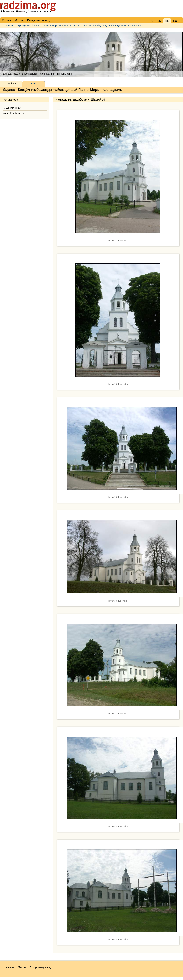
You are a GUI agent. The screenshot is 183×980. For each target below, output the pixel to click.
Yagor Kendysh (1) (13, 113)
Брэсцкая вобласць (29, 25)
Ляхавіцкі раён (52, 25)
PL (151, 21)
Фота (34, 83)
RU (175, 21)
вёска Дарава (72, 25)
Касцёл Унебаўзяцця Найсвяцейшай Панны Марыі (113, 25)
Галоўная (11, 83)
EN (159, 21)
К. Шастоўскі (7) (12, 108)
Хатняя (10, 25)
